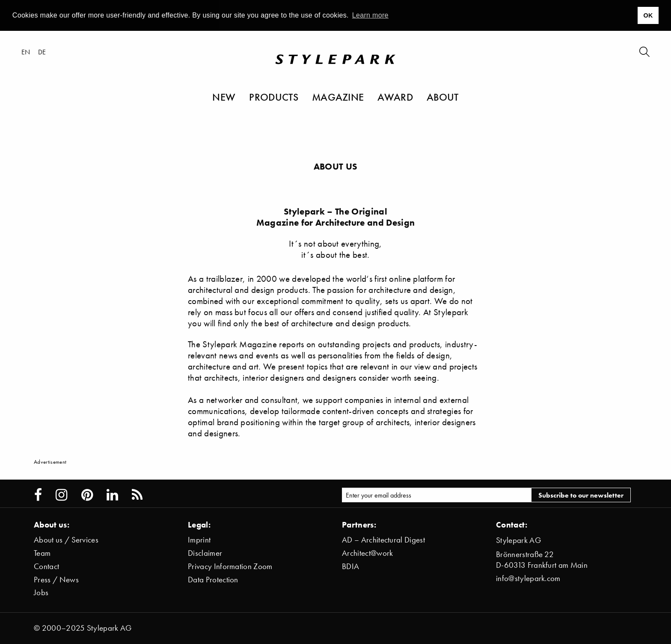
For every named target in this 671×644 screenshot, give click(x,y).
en (26, 52)
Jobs (41, 592)
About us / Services (66, 540)
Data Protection (213, 580)
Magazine (338, 97)
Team (42, 553)
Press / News (56, 580)
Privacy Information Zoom (230, 566)
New (224, 97)
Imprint (199, 540)
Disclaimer (205, 553)
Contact (46, 566)
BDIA (350, 566)
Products (274, 97)
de (42, 52)
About (443, 97)
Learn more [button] (370, 15)
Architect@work (367, 553)
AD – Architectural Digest (383, 540)
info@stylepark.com (528, 578)
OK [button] (648, 15)
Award (395, 97)
